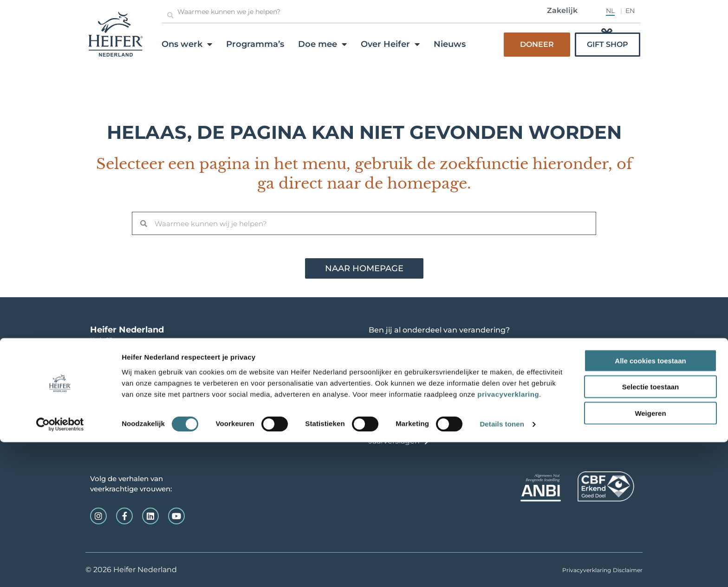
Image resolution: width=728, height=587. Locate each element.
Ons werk (187, 44)
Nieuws (450, 44)
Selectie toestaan (651, 532)
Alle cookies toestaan (650, 505)
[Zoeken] (170, 15)
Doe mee (322, 44)
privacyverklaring (508, 538)
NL (610, 11)
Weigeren (650, 558)
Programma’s (255, 44)
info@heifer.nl (109, 368)
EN (630, 11)
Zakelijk (562, 10)
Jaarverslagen (394, 441)
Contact (383, 427)
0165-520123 (113, 358)
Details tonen (502, 569)
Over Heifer (390, 44)
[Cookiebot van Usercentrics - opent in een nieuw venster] (60, 569)
